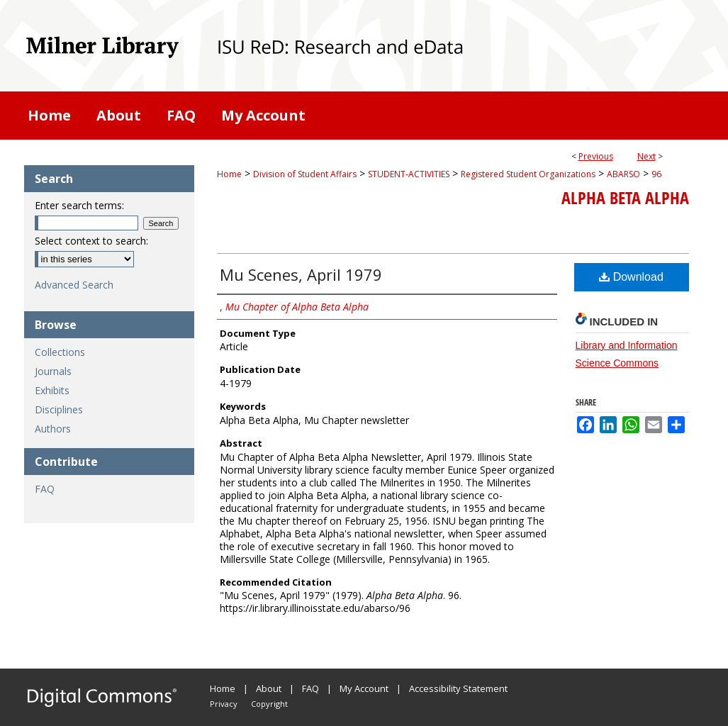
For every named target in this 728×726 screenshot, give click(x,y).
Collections (60, 352)
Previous (596, 156)
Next (646, 156)
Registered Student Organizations (528, 174)
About (269, 688)
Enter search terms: (79, 205)
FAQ (45, 489)
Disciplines (59, 409)
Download (631, 277)
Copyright (269, 704)
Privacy (224, 704)
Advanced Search (74, 285)
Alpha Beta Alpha (625, 198)
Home (229, 174)
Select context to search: (91, 241)
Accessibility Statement (458, 688)
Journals (53, 371)
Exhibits (52, 390)
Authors (53, 429)
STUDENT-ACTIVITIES (409, 174)
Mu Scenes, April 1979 (301, 274)
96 (656, 174)
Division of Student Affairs (305, 174)
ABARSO (623, 174)
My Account (364, 688)
